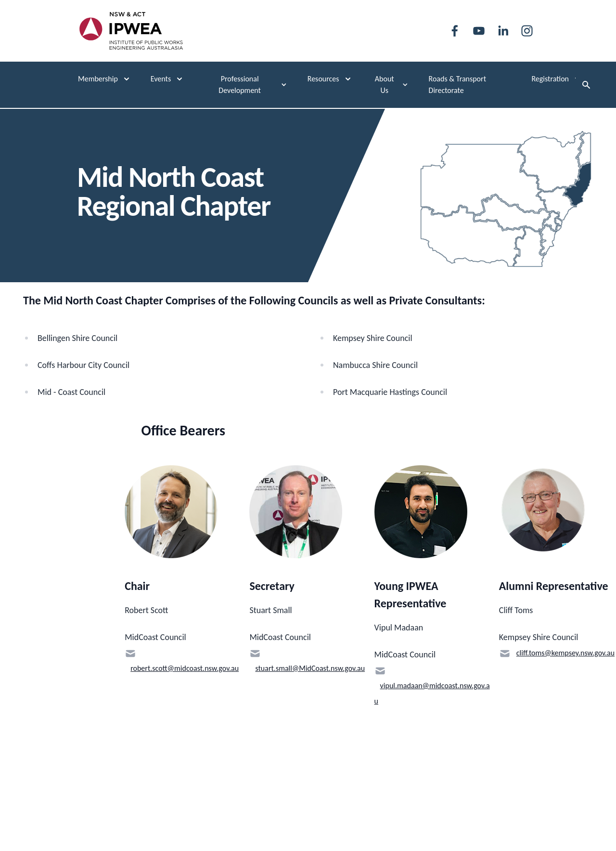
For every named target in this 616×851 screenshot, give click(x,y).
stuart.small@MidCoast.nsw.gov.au (310, 668)
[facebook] (455, 31)
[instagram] (527, 31)
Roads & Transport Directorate (457, 85)
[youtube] (479, 31)
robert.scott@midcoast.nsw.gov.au (185, 668)
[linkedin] (503, 31)
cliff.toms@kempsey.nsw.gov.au (565, 653)
